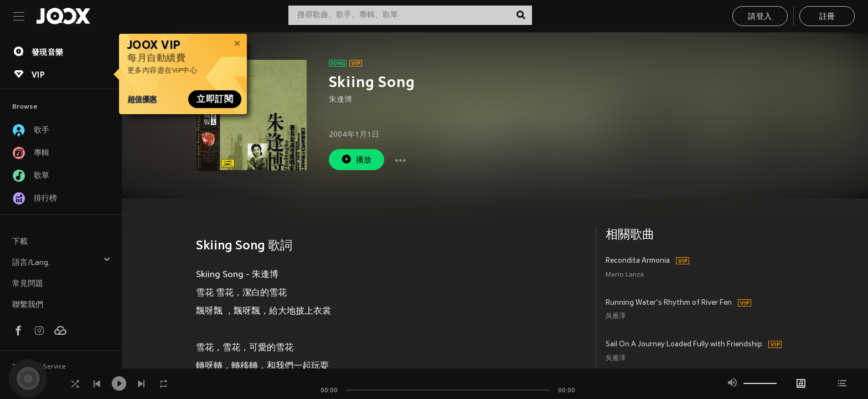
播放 (356, 159)
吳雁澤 (616, 317)
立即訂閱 (215, 99)
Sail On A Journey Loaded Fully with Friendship (684, 345)
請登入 (760, 17)
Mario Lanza (625, 275)
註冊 (827, 17)
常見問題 (28, 284)
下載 (20, 242)
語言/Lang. (61, 261)
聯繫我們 (28, 305)
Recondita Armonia (638, 261)
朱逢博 (340, 100)
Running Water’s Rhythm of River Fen (669, 303)
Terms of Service (39, 367)
